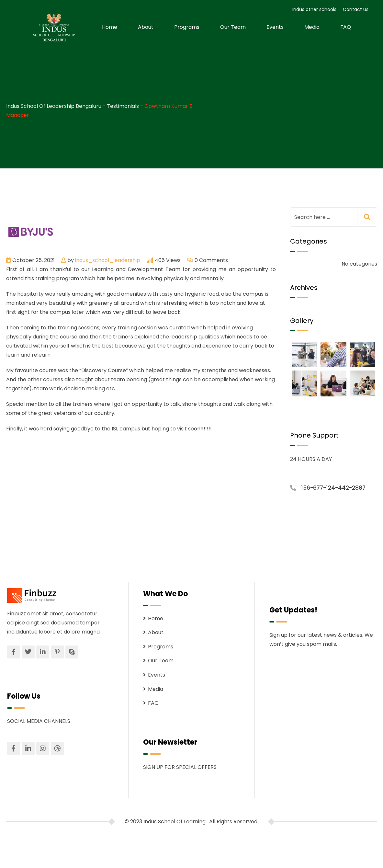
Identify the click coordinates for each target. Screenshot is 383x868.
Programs (187, 27)
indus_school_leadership (108, 260)
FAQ (346, 27)
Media (312, 27)
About (146, 27)
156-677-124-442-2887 (333, 488)
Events (275, 27)
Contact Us (356, 9)
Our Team (233, 27)
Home (110, 27)
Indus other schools (314, 9)
